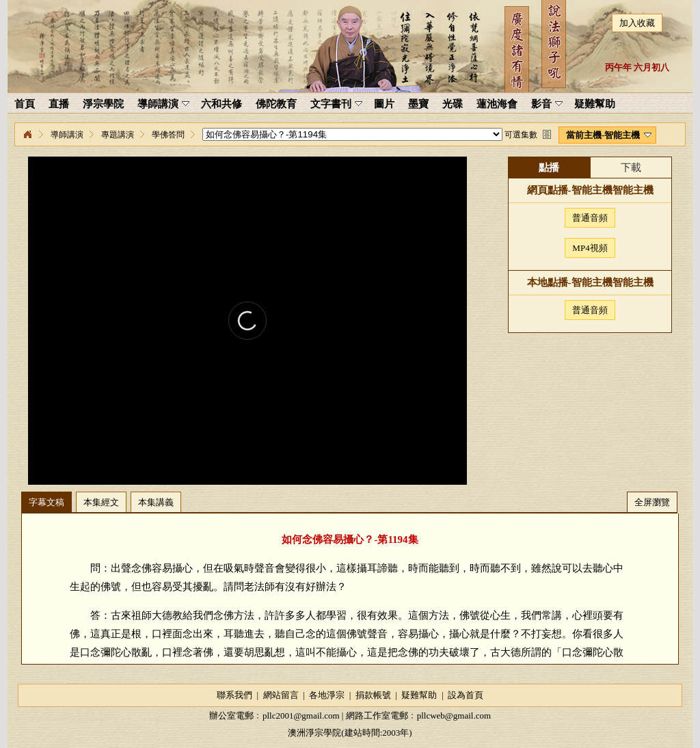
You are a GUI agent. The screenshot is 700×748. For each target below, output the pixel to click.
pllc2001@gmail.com (301, 716)
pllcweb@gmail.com (454, 716)
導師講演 (67, 135)
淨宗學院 (27, 135)
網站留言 (281, 695)
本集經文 (101, 502)
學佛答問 (168, 135)
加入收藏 (637, 23)
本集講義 (156, 502)
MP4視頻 (590, 248)
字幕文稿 (46, 502)
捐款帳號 (373, 695)
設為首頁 (466, 695)
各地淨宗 (327, 695)
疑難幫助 (419, 695)
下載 (631, 168)
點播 (549, 168)
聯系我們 (234, 695)
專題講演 (118, 135)
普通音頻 (590, 218)
